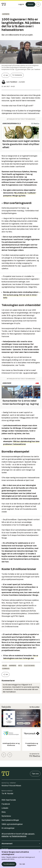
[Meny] (38, 4)
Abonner (30, 4)
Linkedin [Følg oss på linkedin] (5, 808)
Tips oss (35, 774)
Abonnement (21, 844)
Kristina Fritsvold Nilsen (11, 786)
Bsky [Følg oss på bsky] (4, 812)
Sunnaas (6, 669)
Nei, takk (22, 864)
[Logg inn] (21, 4)
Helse (5, 666)
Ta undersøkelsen (9, 864)
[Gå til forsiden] (4, 4)
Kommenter (17, 75)
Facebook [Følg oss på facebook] (6, 804)
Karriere (6, 14)
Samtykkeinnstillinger (10, 820)
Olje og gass (29, 666)
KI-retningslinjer (8, 828)
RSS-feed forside (9, 800)
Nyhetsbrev (6, 816)
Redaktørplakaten (19, 836)
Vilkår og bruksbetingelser (12, 824)
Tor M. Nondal (7, 794)
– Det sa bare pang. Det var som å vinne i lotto (22, 295)
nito (20, 666)
